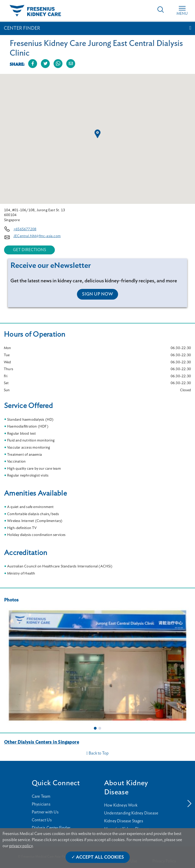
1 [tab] (95, 728)
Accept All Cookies (100, 857)
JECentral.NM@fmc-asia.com (37, 236)
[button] (97, 134)
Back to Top (97, 753)
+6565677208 (25, 229)
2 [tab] (100, 728)
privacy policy (21, 846)
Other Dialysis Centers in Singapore (42, 742)
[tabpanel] (97, 665)
